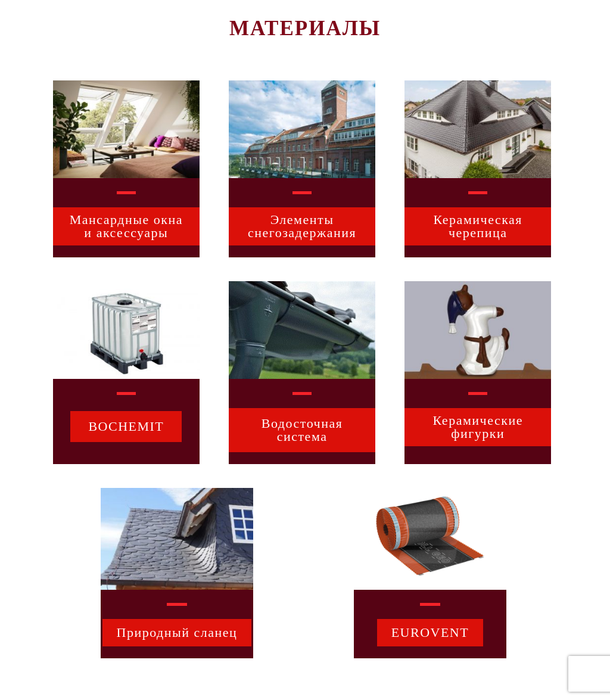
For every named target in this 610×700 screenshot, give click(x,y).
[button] (126, 226)
